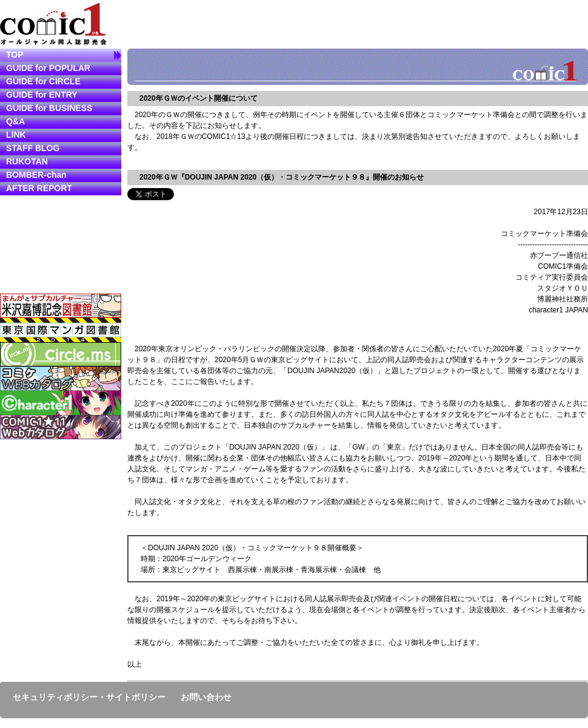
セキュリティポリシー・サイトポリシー (89, 697)
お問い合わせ (206, 697)
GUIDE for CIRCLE (43, 81)
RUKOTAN (27, 161)
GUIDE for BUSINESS (49, 108)
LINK (16, 135)
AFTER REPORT (39, 188)
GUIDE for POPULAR (48, 68)
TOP (15, 55)
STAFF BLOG (33, 148)
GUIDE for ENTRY (42, 95)
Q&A (15, 121)
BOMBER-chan (36, 175)
